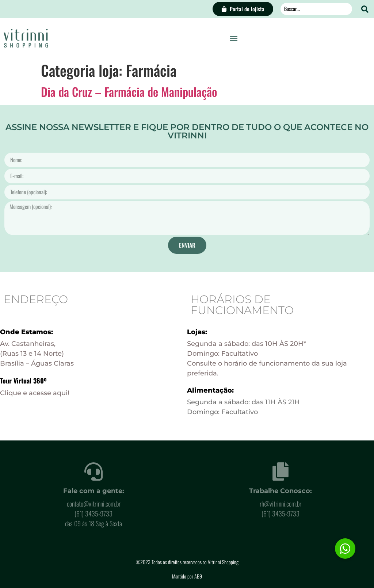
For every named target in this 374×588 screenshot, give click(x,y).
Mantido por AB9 (187, 576)
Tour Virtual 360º (23, 381)
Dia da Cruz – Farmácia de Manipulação (129, 91)
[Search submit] (365, 9)
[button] (234, 38)
